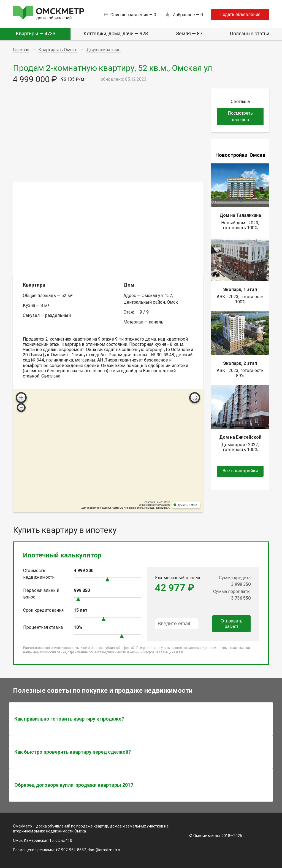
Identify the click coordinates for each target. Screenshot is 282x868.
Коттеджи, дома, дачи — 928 (116, 33)
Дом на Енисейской (240, 437)
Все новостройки (240, 471)
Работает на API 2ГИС (157, 502)
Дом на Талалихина (240, 215)
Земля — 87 (189, 33)
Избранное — (188, 15)
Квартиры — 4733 (36, 33)
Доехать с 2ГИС (188, 505)
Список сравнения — (133, 15)
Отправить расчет (231, 624)
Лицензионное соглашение (155, 505)
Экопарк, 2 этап (240, 363)
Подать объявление (240, 14)
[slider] (107, 579)
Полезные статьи (250, 33)
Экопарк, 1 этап (240, 289)
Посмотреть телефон (240, 116)
